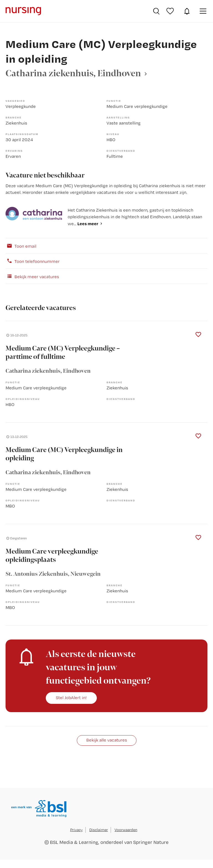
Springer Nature (151, 842)
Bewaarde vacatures (171, 11)
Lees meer (88, 224)
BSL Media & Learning (74, 842)
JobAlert (187, 11)
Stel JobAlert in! (71, 698)
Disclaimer (99, 830)
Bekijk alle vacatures (107, 740)
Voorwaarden (126, 830)
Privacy (76, 830)
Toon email (21, 246)
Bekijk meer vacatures (32, 276)
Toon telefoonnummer (33, 261)
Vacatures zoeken (156, 11)
